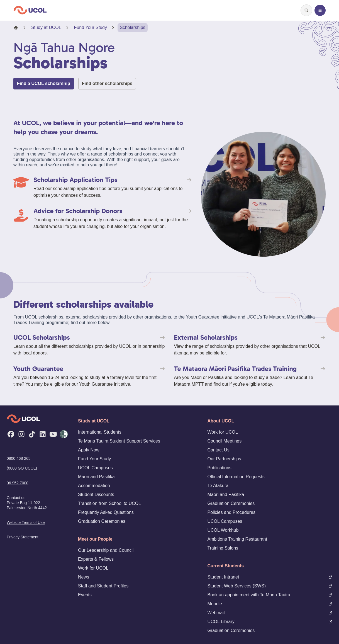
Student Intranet (270, 577)
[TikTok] (32, 434)
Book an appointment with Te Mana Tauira (270, 595)
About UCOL (221, 421)
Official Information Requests (236, 477)
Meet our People (95, 539)
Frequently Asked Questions (106, 512)
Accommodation (94, 486)
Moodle (270, 604)
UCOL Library (270, 622)
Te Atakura (218, 486)
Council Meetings (225, 441)
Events (85, 595)
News (84, 577)
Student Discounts (96, 494)
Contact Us (219, 450)
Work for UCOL (93, 568)
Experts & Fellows (96, 559)
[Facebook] (11, 434)
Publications (220, 468)
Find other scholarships (107, 83)
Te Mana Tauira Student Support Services (119, 441)
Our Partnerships (224, 459)
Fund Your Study (91, 27)
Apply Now (89, 450)
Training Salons (223, 548)
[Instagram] (21, 434)
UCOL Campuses (95, 468)
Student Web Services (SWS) (270, 586)
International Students (100, 432)
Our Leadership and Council (106, 550)
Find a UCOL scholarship (44, 83)
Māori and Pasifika (96, 477)
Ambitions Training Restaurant (237, 539)
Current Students (226, 566)
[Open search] (306, 10)
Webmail (270, 613)
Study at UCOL (46, 27)
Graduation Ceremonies (102, 521)
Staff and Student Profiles (103, 586)
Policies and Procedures (232, 512)
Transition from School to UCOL (109, 503)
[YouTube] (53, 434)
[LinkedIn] (43, 434)
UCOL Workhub (223, 530)
